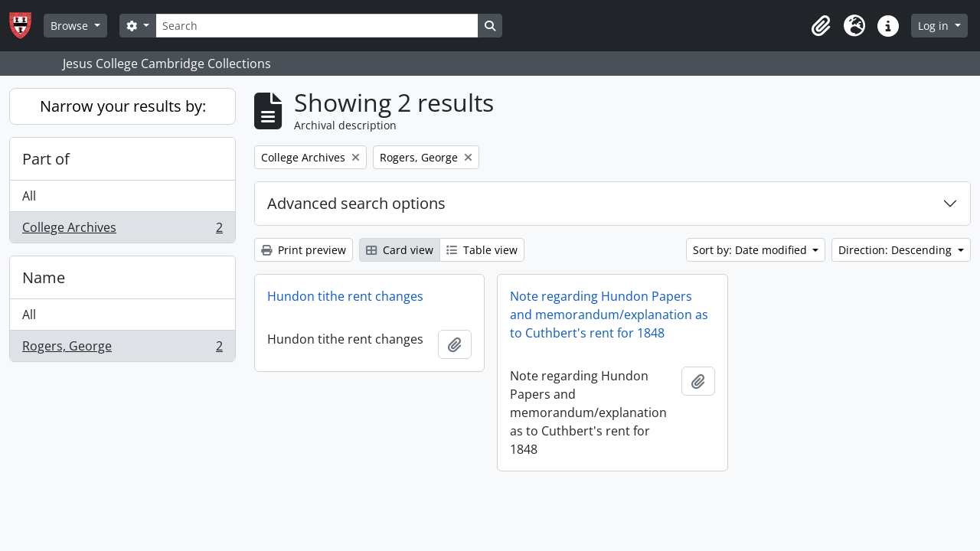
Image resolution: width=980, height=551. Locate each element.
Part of (46, 159)
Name (44, 277)
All (29, 196)
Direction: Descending (897, 250)
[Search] (317, 26)
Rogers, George (122, 349)
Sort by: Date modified (751, 250)
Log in (935, 26)
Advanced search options (356, 203)
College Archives (122, 230)
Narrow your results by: (123, 106)
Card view (400, 250)
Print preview (304, 250)
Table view (482, 250)
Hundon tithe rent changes (345, 296)
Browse (71, 26)
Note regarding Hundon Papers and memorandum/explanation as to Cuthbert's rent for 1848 (609, 315)
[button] (821, 26)
